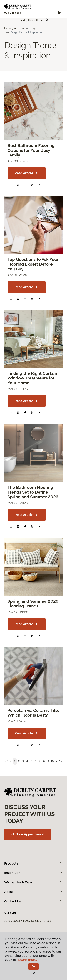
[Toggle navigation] (59, 13)
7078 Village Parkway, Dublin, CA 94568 (28, 921)
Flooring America (14, 28)
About (33, 892)
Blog (32, 28)
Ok (33, 966)
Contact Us (33, 901)
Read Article (27, 173)
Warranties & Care (33, 882)
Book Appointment (28, 834)
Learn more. (28, 960)
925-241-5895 (13, 13)
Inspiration (33, 873)
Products (33, 863)
